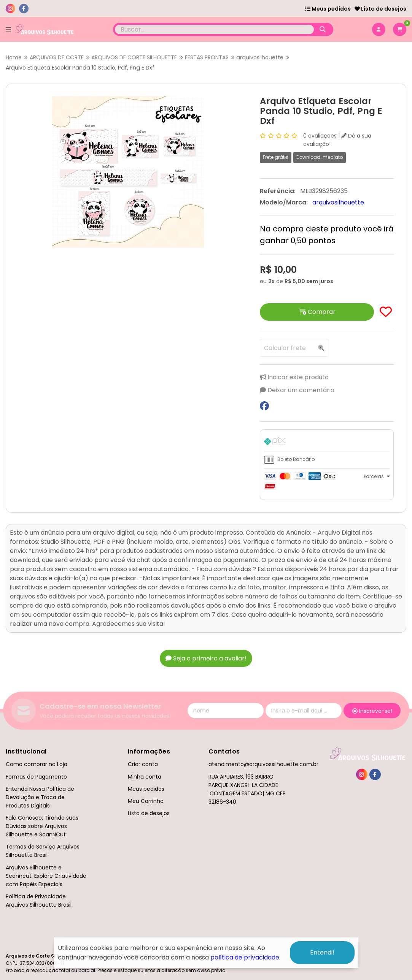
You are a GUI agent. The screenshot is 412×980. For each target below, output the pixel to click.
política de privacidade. (245, 957)
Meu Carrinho (146, 801)
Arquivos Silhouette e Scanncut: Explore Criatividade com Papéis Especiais (46, 876)
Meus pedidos (328, 9)
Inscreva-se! (372, 711)
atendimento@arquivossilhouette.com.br (263, 764)
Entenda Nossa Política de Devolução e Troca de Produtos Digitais (40, 797)
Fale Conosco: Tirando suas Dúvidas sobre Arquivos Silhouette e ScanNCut (42, 826)
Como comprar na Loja (37, 764)
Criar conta (143, 764)
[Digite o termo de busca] (214, 29)
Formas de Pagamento (36, 777)
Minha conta (145, 777)
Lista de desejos (380, 9)
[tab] (327, 442)
